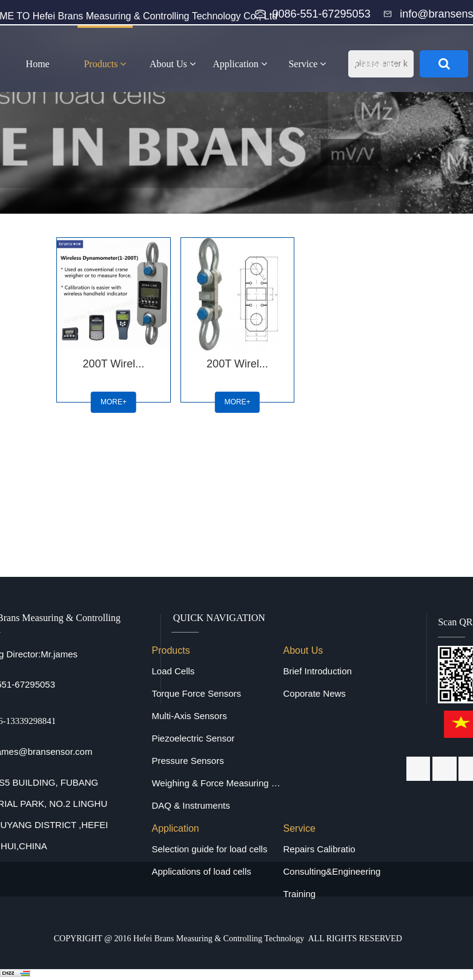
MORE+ (114, 402)
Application (240, 64)
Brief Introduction (317, 671)
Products (105, 64)
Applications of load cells (201, 871)
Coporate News (314, 693)
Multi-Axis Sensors (189, 716)
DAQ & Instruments (190, 805)
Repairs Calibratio (319, 849)
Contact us (375, 64)
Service (307, 64)
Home (38, 64)
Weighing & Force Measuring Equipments (217, 783)
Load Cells (173, 671)
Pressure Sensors (187, 761)
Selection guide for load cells (209, 849)
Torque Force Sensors (196, 693)
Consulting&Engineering (332, 871)
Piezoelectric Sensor (193, 738)
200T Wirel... (114, 364)
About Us (173, 64)
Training (299, 894)
